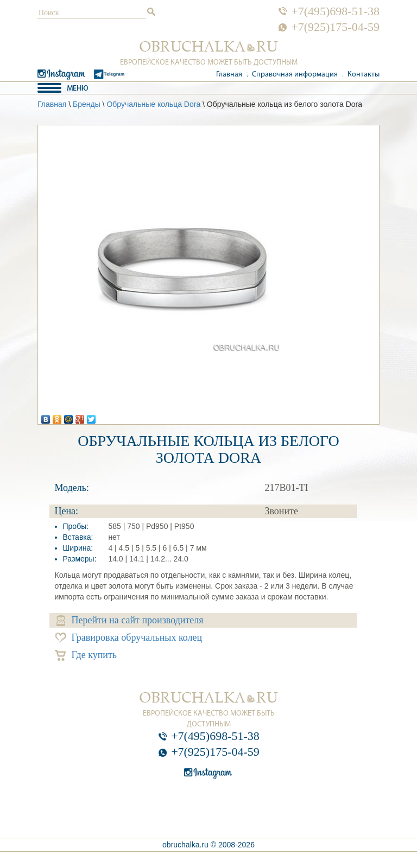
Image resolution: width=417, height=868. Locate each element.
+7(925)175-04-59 (335, 27)
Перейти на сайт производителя (130, 620)
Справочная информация (295, 75)
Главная (229, 75)
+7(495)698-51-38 (335, 11)
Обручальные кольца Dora (153, 104)
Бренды (87, 104)
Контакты (364, 75)
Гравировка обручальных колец (129, 638)
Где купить (86, 655)
